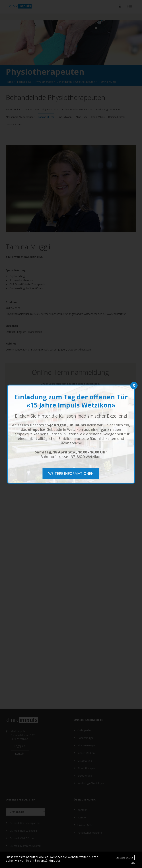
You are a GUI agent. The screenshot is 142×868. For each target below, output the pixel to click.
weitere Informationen (71, 473)
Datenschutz (124, 858)
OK (133, 863)
